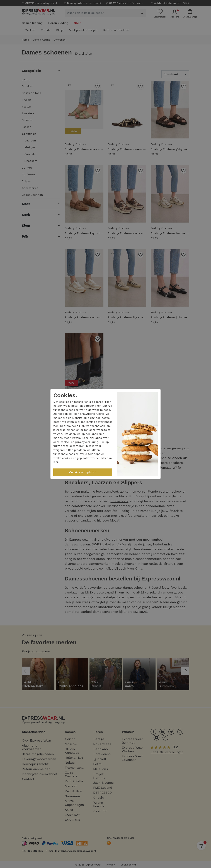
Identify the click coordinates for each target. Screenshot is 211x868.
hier (92, 438)
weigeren (59, 450)
